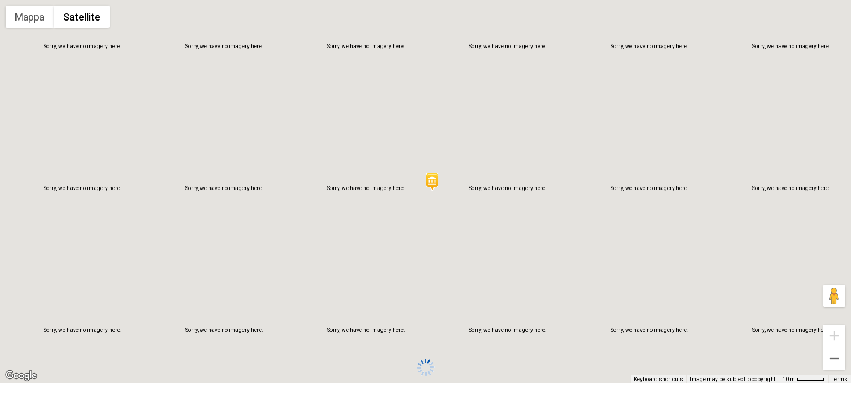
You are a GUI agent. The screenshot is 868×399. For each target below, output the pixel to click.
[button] (432, 182)
